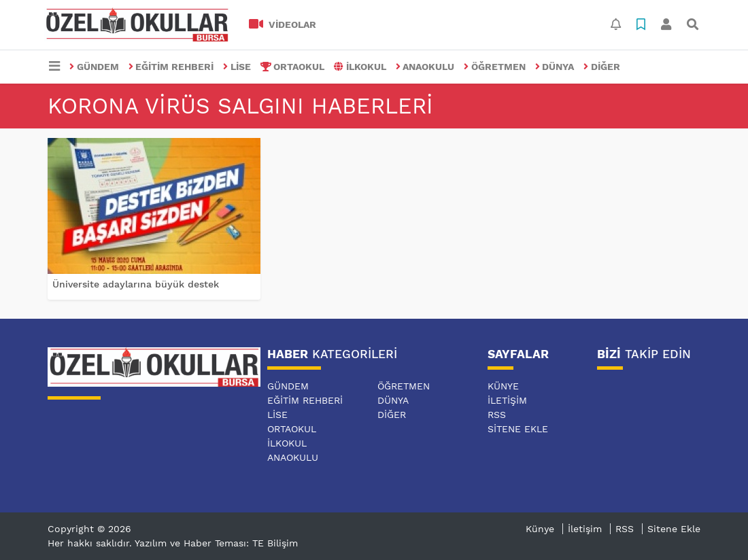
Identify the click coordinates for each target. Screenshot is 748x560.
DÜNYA (555, 67)
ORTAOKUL (293, 67)
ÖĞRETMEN (495, 67)
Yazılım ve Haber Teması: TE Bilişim (216, 543)
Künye (503, 386)
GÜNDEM (94, 67)
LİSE (237, 67)
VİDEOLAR (283, 24)
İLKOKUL (360, 67)
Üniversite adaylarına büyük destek (136, 284)
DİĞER (602, 67)
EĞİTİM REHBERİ (171, 67)
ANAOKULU (425, 67)
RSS (497, 415)
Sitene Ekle (518, 429)
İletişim (507, 400)
